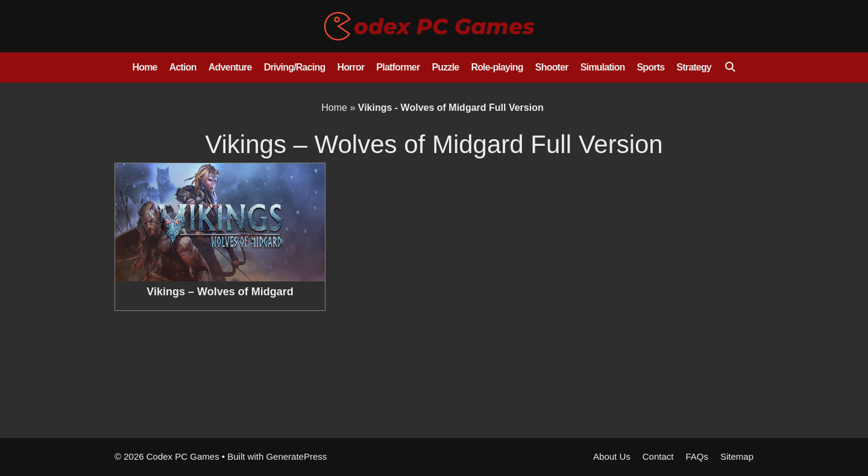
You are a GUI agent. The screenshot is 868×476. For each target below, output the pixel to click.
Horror (351, 67)
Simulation (603, 67)
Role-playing (497, 67)
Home (144, 67)
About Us (612, 456)
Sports (650, 67)
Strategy (694, 67)
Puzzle (445, 67)
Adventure (230, 67)
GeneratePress (296, 456)
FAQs (697, 456)
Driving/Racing (295, 67)
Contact (658, 456)
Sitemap (737, 456)
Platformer (398, 67)
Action (183, 67)
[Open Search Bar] (730, 67)
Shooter (552, 67)
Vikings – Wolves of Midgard (220, 292)
